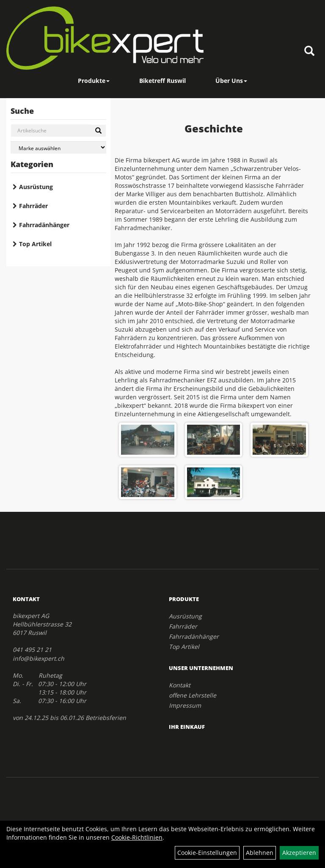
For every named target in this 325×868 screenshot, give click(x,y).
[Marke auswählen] (58, 147)
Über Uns (231, 81)
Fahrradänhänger (44, 225)
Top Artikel (35, 244)
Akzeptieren (299, 853)
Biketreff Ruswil (162, 81)
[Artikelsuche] (309, 51)
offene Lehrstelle (193, 695)
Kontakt (180, 685)
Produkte (94, 81)
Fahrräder (33, 206)
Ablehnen (260, 853)
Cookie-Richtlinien (137, 837)
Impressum (185, 705)
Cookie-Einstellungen (207, 853)
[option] (213, 461)
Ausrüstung (36, 187)
